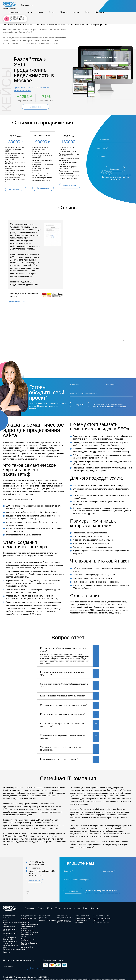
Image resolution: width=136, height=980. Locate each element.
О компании (42, 6)
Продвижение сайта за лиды (11, 944)
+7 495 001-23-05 (36, 861)
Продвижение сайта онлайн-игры (10, 940)
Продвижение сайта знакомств (10, 927)
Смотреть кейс (35, 107)
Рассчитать (115, 169)
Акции (86, 6)
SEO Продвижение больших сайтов (10, 936)
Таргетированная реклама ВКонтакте (64, 918)
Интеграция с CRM (22, 90)
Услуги (53, 6)
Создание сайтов (41, 88)
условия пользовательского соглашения (113, 405)
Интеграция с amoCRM (101, 920)
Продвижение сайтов (23, 88)
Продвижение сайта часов (10, 931)
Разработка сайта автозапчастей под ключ (30, 929)
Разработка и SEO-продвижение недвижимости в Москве (34, 70)
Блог (93, 6)
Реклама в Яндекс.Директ (48, 917)
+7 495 (123, 4)
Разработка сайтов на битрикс (29, 933)
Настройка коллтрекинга (84, 916)
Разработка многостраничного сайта (30, 921)
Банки (5, 917)
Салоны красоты (9, 924)
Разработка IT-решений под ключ (29, 941)
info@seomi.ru (34, 867)
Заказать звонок (121, 8)
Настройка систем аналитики (82, 919)
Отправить (79, 404)
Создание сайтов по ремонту (28, 925)
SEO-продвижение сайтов (32, 15)
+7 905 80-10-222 (36, 864)
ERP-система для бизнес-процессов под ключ (102, 916)
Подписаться (36, 965)
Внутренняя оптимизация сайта (12, 921)
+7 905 (123, 6)
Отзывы (77, 6)
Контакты (102, 6)
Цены (61, 6)
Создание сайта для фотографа (28, 937)
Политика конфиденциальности (14, 946)
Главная (6, 15)
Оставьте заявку (16, 189)
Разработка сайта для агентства (29, 916)
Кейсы (68, 6)
